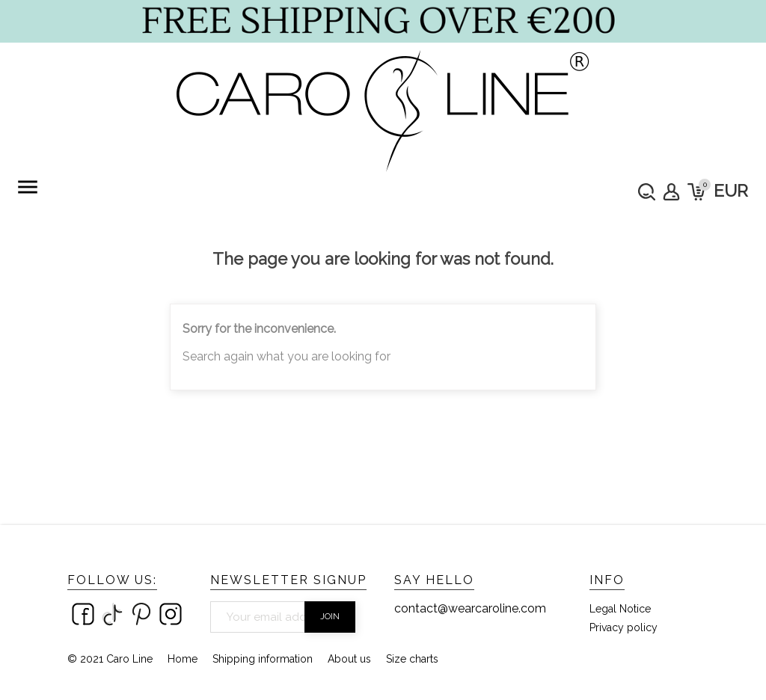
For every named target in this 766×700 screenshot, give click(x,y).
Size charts (412, 659)
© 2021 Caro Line (110, 659)
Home (183, 659)
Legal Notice (620, 609)
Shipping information (263, 659)
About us (349, 659)
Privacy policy (623, 627)
